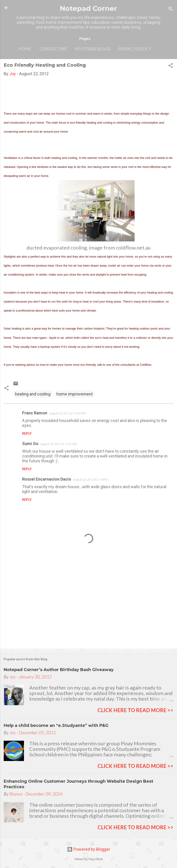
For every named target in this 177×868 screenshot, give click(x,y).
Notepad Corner (88, 8)
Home (25, 49)
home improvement (75, 394)
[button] (171, 66)
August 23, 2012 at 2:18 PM (90, 480)
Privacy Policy (135, 49)
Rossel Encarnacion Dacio (47, 479)
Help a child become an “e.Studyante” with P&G (56, 725)
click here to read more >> (135, 710)
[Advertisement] (88, 609)
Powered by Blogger (89, 849)
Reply (27, 434)
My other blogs (92, 49)
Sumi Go (30, 444)
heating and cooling (33, 394)
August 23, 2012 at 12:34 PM (67, 413)
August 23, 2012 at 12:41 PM (59, 444)
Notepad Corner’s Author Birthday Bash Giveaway (59, 670)
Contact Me (53, 49)
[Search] (171, 9)
